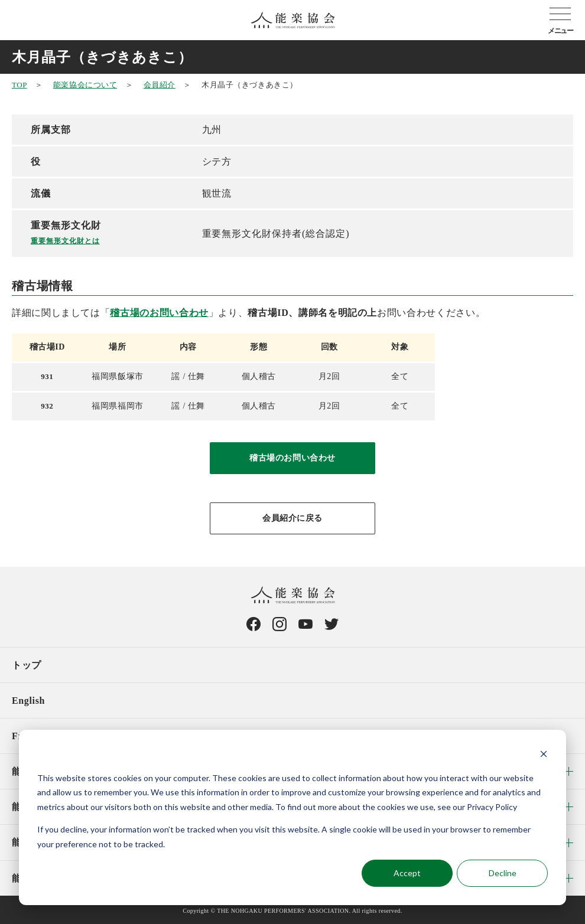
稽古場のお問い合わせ (159, 313)
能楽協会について (85, 85)
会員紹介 (160, 85)
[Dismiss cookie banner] (544, 755)
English (28, 701)
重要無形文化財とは (65, 241)
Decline (503, 873)
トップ (27, 665)
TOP (19, 85)
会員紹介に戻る (292, 518)
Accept (407, 873)
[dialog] (292, 817)
